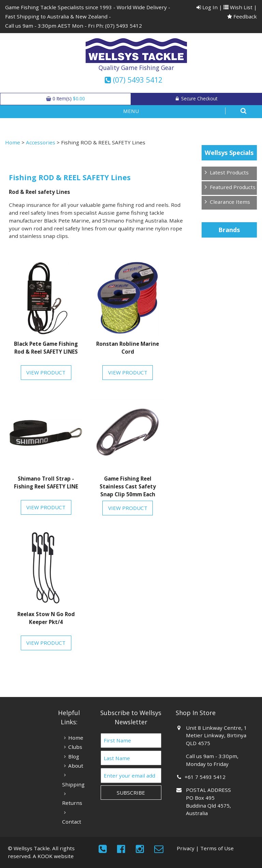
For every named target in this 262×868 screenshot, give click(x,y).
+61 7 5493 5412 (206, 777)
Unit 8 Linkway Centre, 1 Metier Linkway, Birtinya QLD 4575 (216, 736)
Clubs (75, 747)
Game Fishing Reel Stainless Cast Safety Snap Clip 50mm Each (128, 486)
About (76, 766)
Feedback (242, 16)
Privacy (186, 848)
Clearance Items (230, 202)
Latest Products (229, 172)
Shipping (73, 784)
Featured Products (233, 187)
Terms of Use (217, 848)
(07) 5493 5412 (123, 26)
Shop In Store (196, 713)
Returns (72, 803)
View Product (46, 372)
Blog (74, 756)
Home (13, 142)
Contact (72, 822)
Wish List (238, 7)
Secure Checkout (196, 98)
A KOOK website (53, 856)
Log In (207, 7)
